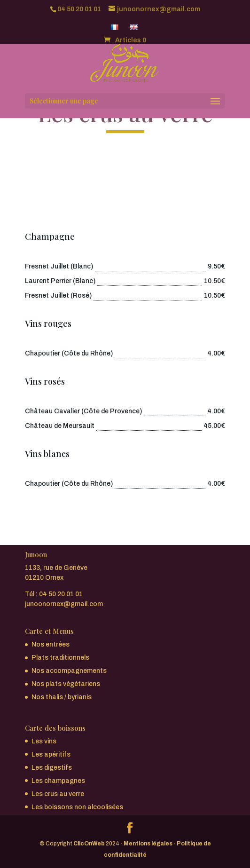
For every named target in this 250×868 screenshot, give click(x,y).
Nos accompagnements (69, 671)
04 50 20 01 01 (79, 9)
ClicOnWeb (89, 844)
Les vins (44, 741)
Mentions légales (148, 844)
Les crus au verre (58, 794)
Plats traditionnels (60, 658)
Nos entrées (51, 644)
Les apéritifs (51, 754)
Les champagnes (58, 781)
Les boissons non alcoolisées (77, 807)
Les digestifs (52, 768)
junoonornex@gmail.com (64, 604)
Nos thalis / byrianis (62, 697)
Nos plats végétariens (66, 684)
